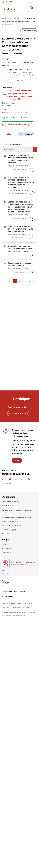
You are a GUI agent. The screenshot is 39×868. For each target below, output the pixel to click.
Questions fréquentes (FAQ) (10, 351)
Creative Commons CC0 (19, 464)
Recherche (35, 150)
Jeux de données (15, 18)
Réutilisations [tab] (27, 134)
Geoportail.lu (7, 441)
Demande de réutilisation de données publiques (16, 366)
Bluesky (4, 328)
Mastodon (16, 328)
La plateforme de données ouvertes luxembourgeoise (25, 10)
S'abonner (17, 309)
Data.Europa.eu (19, 441)
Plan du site (25, 456)
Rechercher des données (32, 8)
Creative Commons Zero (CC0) (15, 113)
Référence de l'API (8, 397)
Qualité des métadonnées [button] (4, 118)
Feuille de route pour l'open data (12, 375)
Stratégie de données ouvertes (11, 370)
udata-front (5, 422)
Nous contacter (6, 402)
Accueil (4, 18)
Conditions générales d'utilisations (12, 452)
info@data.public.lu (8, 332)
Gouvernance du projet (9, 379)
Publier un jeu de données (17, 256)
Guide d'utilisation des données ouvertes (14, 355)
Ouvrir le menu (36, 8)
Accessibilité (16, 456)
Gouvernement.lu (8, 445)
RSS (29, 328)
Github (23, 328)
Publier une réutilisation (17, 262)
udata (4, 419)
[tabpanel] (19, 185)
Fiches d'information (8, 383)
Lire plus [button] (19, 81)
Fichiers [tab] (11, 134)
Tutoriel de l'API (7, 393)
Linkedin (10, 328)
